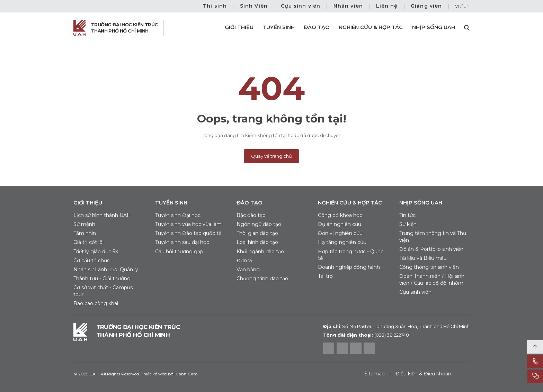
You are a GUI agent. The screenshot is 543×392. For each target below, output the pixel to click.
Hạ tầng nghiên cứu (342, 242)
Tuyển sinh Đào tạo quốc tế (188, 233)
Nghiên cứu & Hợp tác (371, 27)
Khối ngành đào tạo (260, 252)
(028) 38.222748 (392, 335)
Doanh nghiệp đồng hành (349, 267)
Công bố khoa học (340, 215)
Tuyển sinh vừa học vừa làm (188, 224)
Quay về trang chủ (271, 156)
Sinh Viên (254, 6)
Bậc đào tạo (251, 215)
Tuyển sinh (279, 27)
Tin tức (407, 215)
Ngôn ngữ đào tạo (259, 224)
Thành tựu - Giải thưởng (102, 279)
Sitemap (375, 374)
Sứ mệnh (84, 224)
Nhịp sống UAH (434, 27)
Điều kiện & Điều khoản (423, 374)
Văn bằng (248, 270)
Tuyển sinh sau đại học (182, 242)
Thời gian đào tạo (257, 233)
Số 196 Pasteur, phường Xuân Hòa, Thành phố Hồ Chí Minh (396, 326)
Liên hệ (387, 6)
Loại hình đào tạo (257, 242)
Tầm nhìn (85, 233)
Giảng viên (426, 6)
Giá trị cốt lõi (88, 242)
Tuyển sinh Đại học (178, 215)
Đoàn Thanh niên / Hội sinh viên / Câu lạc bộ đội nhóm (432, 280)
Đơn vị (244, 261)
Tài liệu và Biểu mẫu (423, 258)
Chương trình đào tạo (262, 279)
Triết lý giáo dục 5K (96, 252)
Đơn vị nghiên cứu (340, 233)
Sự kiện (408, 224)
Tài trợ (325, 276)
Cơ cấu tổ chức (92, 261)
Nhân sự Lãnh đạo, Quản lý (106, 270)
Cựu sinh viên (301, 6)
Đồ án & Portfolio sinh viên (431, 249)
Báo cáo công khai (96, 303)
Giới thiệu (239, 27)
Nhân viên (348, 6)
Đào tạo (317, 27)
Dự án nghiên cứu (340, 224)
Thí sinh (215, 6)
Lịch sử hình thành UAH (102, 215)
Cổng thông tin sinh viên (429, 267)
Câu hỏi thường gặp (179, 252)
